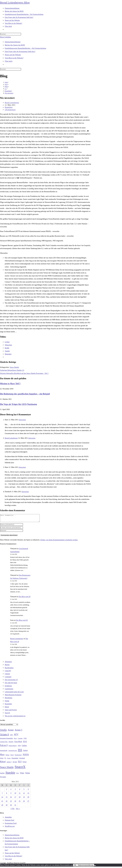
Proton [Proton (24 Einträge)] (9, 760)
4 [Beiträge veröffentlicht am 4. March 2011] (20, 791)
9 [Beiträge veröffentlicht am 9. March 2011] (11, 794)
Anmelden (8, 819)
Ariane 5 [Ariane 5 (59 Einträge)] (18, 731)
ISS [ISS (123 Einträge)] (20, 751)
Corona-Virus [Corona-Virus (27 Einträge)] (4, 743)
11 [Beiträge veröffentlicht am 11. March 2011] (20, 794)
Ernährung (8, 687)
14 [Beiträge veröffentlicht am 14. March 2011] (2, 798)
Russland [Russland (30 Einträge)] (22, 760)
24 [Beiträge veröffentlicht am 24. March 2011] (15, 802)
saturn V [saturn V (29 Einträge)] (9, 763)
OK (75, 867)
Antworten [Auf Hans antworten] (22, 420)
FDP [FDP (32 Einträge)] (19, 747)
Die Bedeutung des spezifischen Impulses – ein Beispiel (25, 394)
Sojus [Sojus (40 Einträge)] (24, 763)
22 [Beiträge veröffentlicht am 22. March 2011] (7, 802)
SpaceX (7, 714)
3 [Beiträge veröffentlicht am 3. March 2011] (15, 791)
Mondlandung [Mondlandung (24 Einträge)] (18, 756)
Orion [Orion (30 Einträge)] (2, 760)
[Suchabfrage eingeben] (11, 34)
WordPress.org (10, 828)
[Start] (6, 82)
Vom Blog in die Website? (14, 58)
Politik (7, 702)
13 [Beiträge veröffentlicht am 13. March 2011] (28, 794)
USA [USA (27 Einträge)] (17, 775)
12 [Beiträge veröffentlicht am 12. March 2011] (24, 794)
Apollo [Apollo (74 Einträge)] (3, 731)
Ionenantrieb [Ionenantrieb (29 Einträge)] (4, 752)
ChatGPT (8, 672)
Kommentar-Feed (11, 825)
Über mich (9, 61)
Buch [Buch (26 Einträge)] (15, 740)
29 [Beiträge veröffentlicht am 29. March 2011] (7, 806)
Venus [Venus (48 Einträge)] (28, 774)
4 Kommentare (10, 110)
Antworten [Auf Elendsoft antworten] (25, 492)
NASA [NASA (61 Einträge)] (26, 756)
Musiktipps (9, 699)
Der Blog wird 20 (25, 598)
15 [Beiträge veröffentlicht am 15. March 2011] (7, 798)
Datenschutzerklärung (13, 42)
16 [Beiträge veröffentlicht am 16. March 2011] (11, 798)
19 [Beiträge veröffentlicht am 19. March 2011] (24, 798)
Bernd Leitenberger (12, 103)
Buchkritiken (9, 669)
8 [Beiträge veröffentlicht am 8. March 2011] (7, 794)
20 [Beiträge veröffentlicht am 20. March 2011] (28, 798)
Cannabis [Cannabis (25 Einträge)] (20, 740)
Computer (8, 678)
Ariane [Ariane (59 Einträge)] (11, 731)
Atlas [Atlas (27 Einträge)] (11, 736)
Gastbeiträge (9, 690)
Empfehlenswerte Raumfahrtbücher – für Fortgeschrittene (25, 48)
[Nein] (95, 867)
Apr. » (18, 810)
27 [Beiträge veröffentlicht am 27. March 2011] (28, 802)
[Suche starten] (22, 70)
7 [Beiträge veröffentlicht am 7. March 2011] (2, 794)
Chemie (7, 675)
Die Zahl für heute (11, 684)
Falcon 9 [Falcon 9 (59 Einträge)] (4, 747)
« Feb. (13, 810)
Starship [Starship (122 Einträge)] (10, 774)
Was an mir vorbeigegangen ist (15, 717)
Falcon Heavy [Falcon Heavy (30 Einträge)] (13, 747)
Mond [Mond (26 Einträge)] (12, 756)
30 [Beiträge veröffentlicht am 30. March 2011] (11, 806)
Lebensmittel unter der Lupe (14, 693)
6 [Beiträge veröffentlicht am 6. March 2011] (28, 791)
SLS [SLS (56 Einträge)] (20, 763)
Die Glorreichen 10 (11, 681)
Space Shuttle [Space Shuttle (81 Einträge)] (7, 769)
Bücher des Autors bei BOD (15, 45)
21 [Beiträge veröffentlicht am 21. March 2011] (2, 802)
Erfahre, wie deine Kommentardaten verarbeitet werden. (59, 541)
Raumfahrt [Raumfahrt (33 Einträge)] (15, 759)
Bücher (7, 666)
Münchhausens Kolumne (13, 696)
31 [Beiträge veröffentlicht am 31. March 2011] (15, 806)
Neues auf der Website (13, 55)
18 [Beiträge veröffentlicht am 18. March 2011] (20, 798)
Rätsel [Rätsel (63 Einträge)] (3, 763)
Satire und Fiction (11, 711)
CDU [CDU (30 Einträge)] (25, 740)
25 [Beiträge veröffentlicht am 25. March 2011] (20, 802)
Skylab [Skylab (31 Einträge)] (15, 763)
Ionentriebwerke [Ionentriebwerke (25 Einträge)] (13, 752)
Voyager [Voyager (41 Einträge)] (3, 778)
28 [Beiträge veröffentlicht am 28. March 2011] (2, 806)
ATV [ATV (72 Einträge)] (16, 736)
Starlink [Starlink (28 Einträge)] (2, 774)
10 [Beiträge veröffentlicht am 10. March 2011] (15, 794)
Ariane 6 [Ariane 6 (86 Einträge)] (4, 736)
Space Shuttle (14, 367)
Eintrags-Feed (9, 822)
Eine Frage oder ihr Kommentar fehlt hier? (20, 51)
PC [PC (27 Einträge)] (5, 760)
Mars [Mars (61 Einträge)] (2, 756)
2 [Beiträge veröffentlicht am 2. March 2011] (11, 791)
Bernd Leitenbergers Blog (15, 3)
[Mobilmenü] (5, 37)
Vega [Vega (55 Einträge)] (22, 774)
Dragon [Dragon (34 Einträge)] (11, 743)
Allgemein (8, 663)
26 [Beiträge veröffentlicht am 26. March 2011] (24, 802)
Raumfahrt (9, 107)
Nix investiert (9, 93)
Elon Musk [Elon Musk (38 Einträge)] (18, 743)
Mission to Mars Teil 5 (10, 384)
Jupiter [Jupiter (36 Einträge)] (25, 752)
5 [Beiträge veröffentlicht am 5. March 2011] (24, 791)
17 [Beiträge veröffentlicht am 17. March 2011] (15, 798)
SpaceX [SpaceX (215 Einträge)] (20, 768)
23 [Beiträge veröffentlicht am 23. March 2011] (11, 802)
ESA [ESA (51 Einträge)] (25, 743)
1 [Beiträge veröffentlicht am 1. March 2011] (7, 791)
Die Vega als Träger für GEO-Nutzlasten (18, 404)
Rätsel (7, 708)
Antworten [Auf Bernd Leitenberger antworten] (32, 438)
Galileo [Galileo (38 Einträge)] (24, 747)
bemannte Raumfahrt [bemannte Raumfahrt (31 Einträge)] (6, 740)
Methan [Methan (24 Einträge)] (8, 756)
